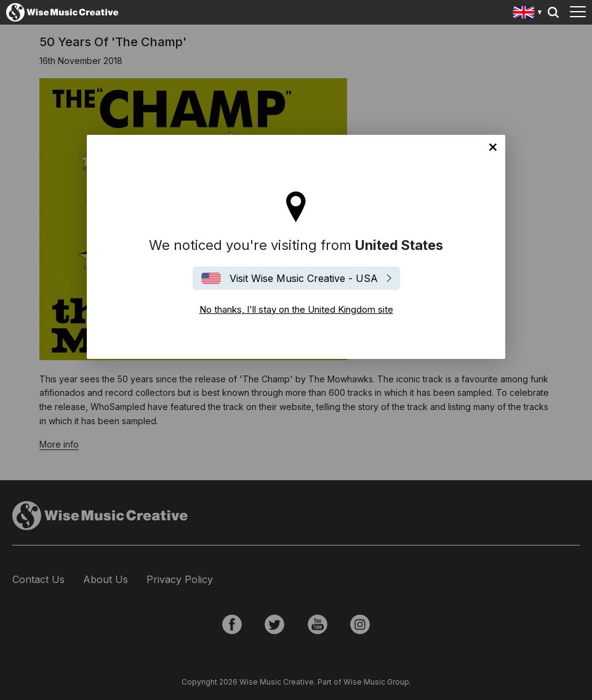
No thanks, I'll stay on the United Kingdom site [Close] (493, 147)
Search (553, 12)
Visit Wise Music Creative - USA (304, 278)
